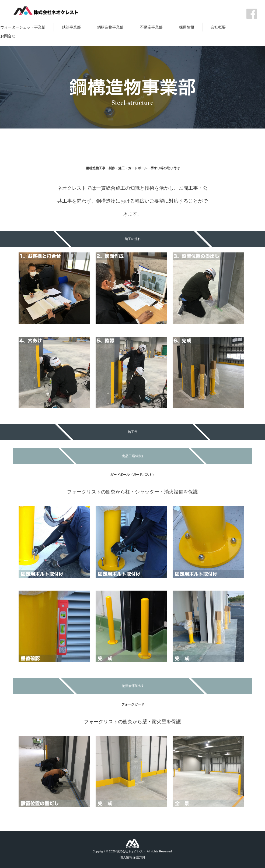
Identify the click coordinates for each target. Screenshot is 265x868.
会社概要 (218, 27)
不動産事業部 (151, 27)
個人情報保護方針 (132, 857)
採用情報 (187, 27)
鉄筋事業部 (71, 27)
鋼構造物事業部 (110, 27)
